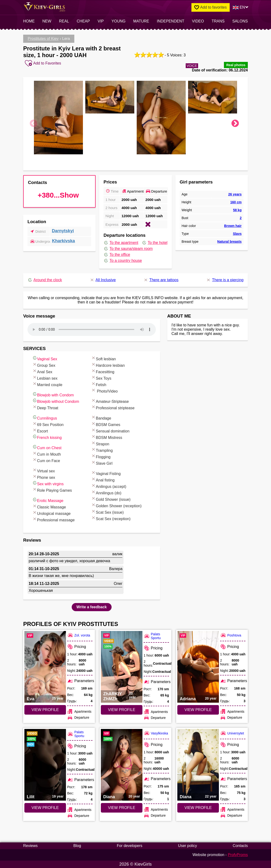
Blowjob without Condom (56, 401)
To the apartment (121, 243)
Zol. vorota (79, 635)
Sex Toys (101, 378)
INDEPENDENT (171, 21)
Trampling (102, 450)
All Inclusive (103, 280)
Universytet (232, 733)
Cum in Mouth (47, 454)
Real (64, 21)
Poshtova (231, 635)
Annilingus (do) (106, 492)
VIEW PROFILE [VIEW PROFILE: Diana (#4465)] (122, 808)
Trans (218, 21)
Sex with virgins (48, 483)
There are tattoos (161, 280)
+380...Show (58, 195)
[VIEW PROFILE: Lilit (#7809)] (45, 765)
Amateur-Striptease (110, 401)
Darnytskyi (63, 231)
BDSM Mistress (107, 437)
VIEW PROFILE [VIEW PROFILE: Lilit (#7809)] (45, 808)
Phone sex (44, 477)
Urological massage (51, 513)
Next (235, 124)
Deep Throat (45, 407)
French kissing (47, 437)
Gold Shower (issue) (111, 499)
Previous (33, 124)
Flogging (101, 456)
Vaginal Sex (45, 358)
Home (29, 21)
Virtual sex (43, 470)
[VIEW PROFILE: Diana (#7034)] (198, 765)
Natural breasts (229, 242)
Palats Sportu (152, 636)
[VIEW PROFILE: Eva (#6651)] (45, 667)
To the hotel (155, 243)
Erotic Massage (48, 500)
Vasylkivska (156, 733)
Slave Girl (102, 463)
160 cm (236, 202)
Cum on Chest (47, 447)
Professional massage (53, 519)
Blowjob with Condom (53, 394)
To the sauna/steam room (128, 249)
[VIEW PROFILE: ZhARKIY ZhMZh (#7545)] (122, 667)
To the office (117, 255)
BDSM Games (106, 424)
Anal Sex (42, 371)
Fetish (99, 384)
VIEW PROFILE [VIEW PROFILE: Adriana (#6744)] (198, 710)
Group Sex (44, 365)
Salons (240, 21)
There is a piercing (225, 280)
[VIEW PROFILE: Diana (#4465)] (122, 765)
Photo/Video (104, 391)
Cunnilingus (45, 418)
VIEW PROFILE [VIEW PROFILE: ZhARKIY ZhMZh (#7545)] (122, 710)
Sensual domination (110, 430)
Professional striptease (113, 407)
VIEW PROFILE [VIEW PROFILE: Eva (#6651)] (45, 710)
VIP (101, 21)
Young (119, 21)
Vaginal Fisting (106, 473)
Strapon (100, 443)
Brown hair (233, 226)
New (47, 21)
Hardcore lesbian (108, 365)
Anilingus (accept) (109, 486)
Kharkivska (64, 241)
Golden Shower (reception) (116, 505)
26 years (235, 194)
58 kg (237, 210)
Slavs (237, 234)
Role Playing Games (52, 490)
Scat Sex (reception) (111, 518)
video (198, 21)
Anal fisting (103, 479)
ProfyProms (238, 855)
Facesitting (103, 371)
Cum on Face (46, 460)
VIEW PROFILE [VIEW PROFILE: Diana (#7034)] (198, 808)
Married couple (47, 384)
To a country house (123, 261)
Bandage (101, 418)
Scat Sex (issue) (107, 512)
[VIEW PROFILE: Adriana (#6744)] (198, 667)
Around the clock (45, 280)
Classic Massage (49, 506)
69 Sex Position (48, 424)
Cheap (83, 21)
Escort (40, 430)
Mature (141, 21)
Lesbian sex (45, 378)
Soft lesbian (103, 358)
